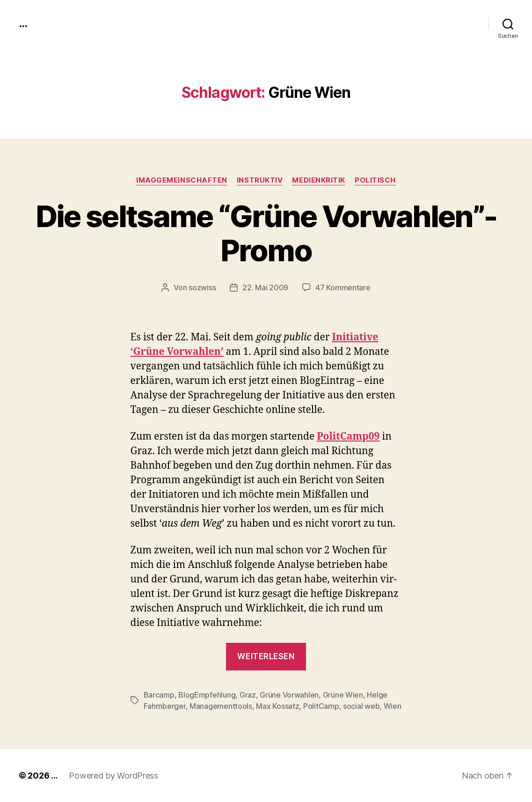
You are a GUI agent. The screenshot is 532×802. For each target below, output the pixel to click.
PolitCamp (321, 706)
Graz (248, 695)
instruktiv (260, 180)
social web (361, 706)
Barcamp (159, 695)
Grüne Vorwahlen (289, 695)
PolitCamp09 (348, 437)
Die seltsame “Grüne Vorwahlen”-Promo (266, 233)
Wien (393, 706)
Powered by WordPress (113, 776)
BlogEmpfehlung (207, 695)
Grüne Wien (343, 695)
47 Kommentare (343, 287)
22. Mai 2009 (265, 287)
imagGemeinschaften (182, 180)
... (23, 23)
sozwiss (202, 287)
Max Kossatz (277, 706)
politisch (375, 180)
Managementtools (221, 706)
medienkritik (319, 180)
